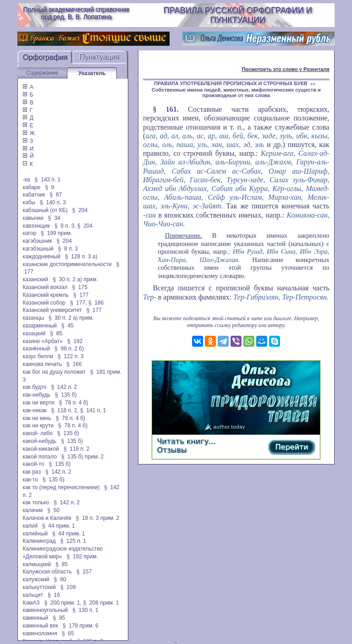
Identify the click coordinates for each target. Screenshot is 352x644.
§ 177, (79, 303)
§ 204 (80, 210)
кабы (29, 202)
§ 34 (54, 218)
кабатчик (34, 195)
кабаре (31, 187)
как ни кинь (37, 418)
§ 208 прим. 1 (101, 603)
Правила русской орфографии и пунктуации (237, 15)
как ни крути (38, 426)
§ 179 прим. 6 (81, 626)
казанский (35, 279)
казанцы (33, 318)
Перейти (291, 447)
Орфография (45, 57)
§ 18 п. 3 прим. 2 (98, 518)
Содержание (42, 73)
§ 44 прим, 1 (59, 526)
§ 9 (49, 187)
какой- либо (38, 433)
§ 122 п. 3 (71, 356)
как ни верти (38, 403)
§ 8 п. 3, (65, 226)
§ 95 (59, 618)
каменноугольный (45, 610)
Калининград (39, 541)
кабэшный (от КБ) (45, 210)
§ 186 (96, 303)
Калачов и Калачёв (47, 518)
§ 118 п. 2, (65, 410)
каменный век (40, 626)
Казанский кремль (45, 295)
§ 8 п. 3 (68, 249)
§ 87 (56, 195)
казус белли (38, 356)
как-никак (34, 410)
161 (171, 109)
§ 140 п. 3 (53, 202)
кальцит (33, 595)
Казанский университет (52, 310)
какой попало (39, 457)
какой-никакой (41, 449)
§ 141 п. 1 (93, 410)
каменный (35, 618)
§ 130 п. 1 (85, 610)
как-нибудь (36, 395)
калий (30, 526)
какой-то (33, 464)
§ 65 (68, 633)
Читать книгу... (186, 441)
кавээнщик (36, 226)
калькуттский (39, 587)
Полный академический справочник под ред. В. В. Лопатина (76, 13)
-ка (26, 180)
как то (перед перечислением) (61, 487)
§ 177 (81, 295)
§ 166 (74, 364)
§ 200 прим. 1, (63, 603)
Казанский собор (44, 303)
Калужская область (47, 572)
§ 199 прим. (56, 233)
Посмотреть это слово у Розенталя (285, 69)
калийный (35, 534)
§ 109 (68, 587)
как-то (30, 480)
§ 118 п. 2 (77, 449)
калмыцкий (37, 564)
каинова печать (42, 364)
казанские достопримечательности (67, 264)
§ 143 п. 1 (48, 180)
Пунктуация (100, 57)
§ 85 (56, 333)
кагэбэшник (37, 241)
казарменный (39, 326)
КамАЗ (31, 603)
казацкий (34, 333)
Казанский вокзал (45, 287)
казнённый (36, 349)
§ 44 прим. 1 (69, 534)
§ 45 (68, 326)
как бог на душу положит (54, 372)
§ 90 (60, 579)
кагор (29, 233)
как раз (32, 472)
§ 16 (54, 595)
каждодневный (41, 257)
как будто (34, 387)
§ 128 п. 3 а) (81, 257)
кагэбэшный (38, 249)
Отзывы (172, 450)
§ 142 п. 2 (64, 387)
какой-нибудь (39, 441)
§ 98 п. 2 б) (69, 349)
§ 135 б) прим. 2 (82, 457)
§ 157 (84, 572)
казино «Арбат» (42, 341)
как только (36, 502)
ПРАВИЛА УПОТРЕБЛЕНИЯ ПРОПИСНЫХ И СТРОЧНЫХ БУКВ (231, 83)
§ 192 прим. (82, 557)
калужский (36, 579)
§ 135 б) (66, 395)
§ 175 (80, 287)
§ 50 (53, 510)
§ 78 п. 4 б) (73, 403)
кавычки (33, 218)
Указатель (92, 73)
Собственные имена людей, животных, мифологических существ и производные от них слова (236, 93)
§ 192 (75, 341)
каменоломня (40, 633)
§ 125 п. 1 (73, 541)
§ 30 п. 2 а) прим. (75, 279)
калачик (33, 510)
